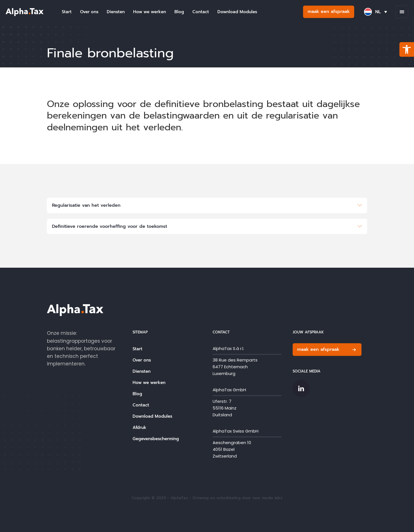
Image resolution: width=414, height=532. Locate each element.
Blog (179, 12)
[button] (407, 49)
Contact (201, 12)
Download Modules (237, 12)
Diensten (116, 12)
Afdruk (139, 428)
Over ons (89, 12)
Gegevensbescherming (156, 439)
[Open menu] (402, 12)
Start (67, 12)
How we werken (150, 12)
